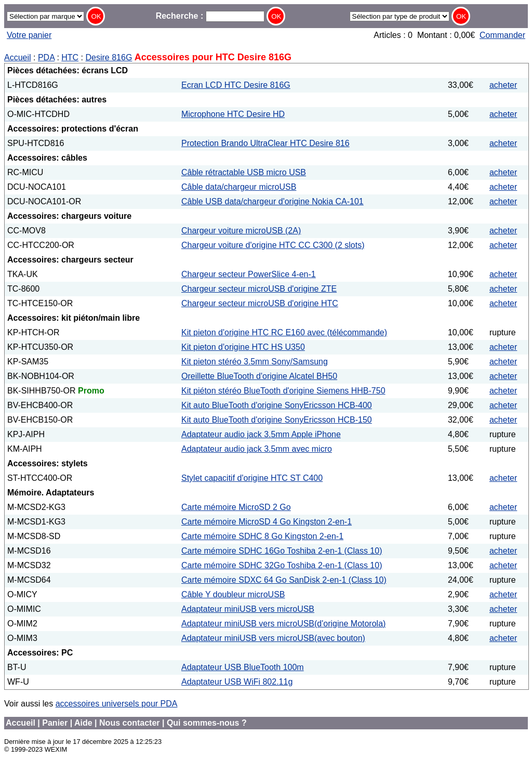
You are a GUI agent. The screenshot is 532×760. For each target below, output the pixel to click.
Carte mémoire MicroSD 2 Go (236, 507)
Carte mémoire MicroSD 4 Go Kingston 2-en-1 (267, 522)
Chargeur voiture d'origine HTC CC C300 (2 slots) (273, 245)
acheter (503, 85)
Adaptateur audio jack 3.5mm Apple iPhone (261, 434)
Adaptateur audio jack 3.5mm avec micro (257, 449)
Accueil (18, 57)
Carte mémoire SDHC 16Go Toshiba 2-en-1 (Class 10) (282, 551)
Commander (502, 35)
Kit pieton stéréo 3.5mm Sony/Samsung (255, 362)
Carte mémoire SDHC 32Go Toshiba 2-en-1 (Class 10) (282, 565)
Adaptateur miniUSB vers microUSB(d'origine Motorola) (283, 624)
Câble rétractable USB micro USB (244, 172)
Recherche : (210, 16)
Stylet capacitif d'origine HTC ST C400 (252, 478)
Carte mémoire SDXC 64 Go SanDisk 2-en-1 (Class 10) (284, 580)
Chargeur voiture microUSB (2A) (241, 231)
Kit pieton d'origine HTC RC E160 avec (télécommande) (284, 332)
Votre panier (29, 35)
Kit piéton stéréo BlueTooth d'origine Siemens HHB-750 (283, 391)
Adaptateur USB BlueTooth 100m (243, 667)
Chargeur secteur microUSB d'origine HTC (260, 303)
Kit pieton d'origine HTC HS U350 (243, 347)
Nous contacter (129, 723)
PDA (46, 57)
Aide (83, 723)
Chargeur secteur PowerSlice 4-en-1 (249, 274)
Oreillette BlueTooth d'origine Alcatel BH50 (259, 376)
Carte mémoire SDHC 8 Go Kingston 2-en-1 (262, 536)
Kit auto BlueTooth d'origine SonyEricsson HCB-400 (277, 405)
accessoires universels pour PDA (117, 704)
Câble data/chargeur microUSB (239, 187)
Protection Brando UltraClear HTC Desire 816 (265, 143)
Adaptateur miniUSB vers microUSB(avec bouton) (273, 638)
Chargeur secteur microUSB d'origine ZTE (259, 289)
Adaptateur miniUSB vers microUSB (248, 609)
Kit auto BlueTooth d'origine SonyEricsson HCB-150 (277, 420)
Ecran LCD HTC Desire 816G (236, 85)
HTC (70, 57)
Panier (55, 723)
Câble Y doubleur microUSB (233, 594)
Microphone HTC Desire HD (233, 114)
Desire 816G (109, 57)
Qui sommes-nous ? (207, 723)
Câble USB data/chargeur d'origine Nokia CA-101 (272, 201)
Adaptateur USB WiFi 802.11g (237, 682)
